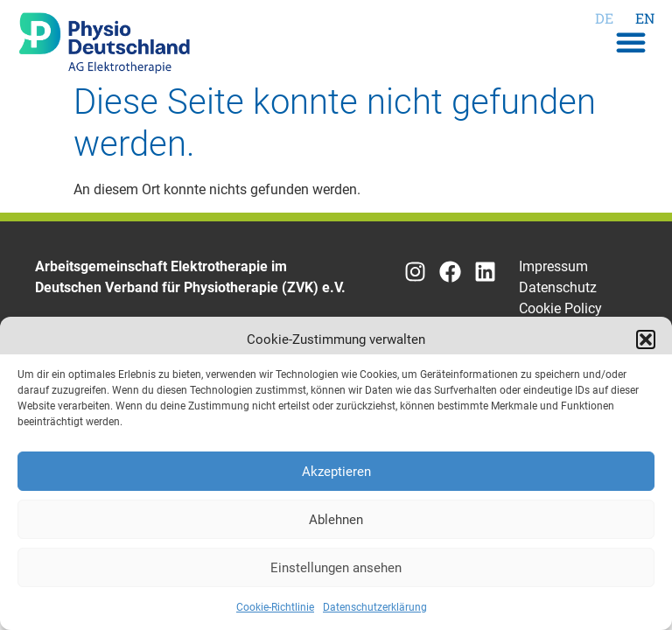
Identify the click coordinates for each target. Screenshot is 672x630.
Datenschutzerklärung (375, 607)
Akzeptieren (336, 472)
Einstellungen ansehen (336, 568)
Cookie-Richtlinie (275, 607)
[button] (646, 339)
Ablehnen (336, 520)
